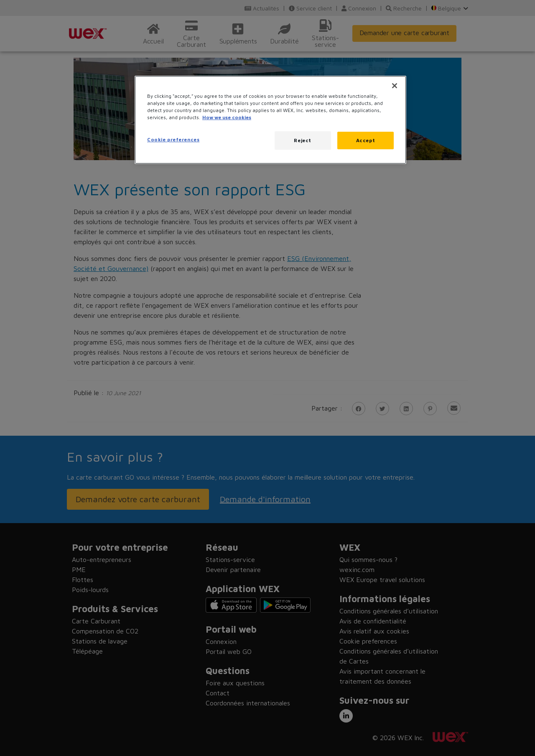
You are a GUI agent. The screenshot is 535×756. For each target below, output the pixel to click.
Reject (302, 140)
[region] (270, 120)
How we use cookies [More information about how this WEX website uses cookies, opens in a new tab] (227, 117)
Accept (366, 140)
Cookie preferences (173, 139)
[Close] (395, 86)
